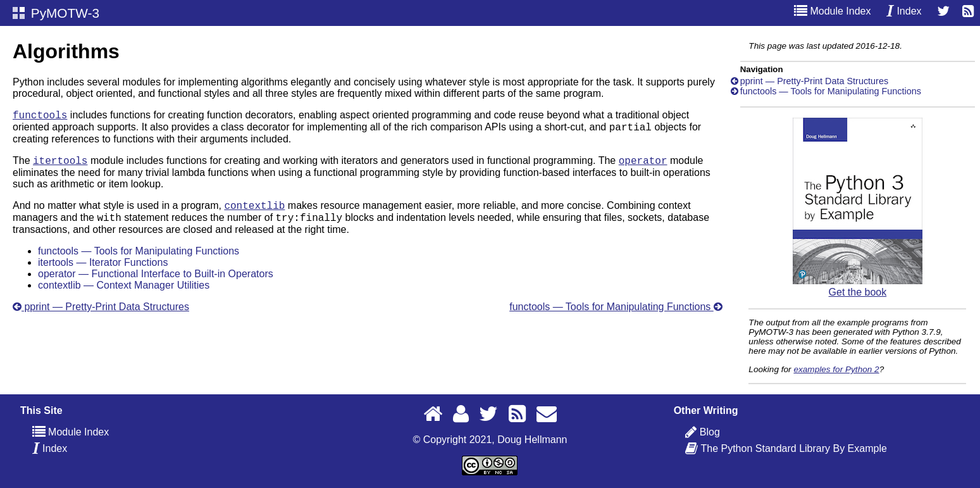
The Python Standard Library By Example (793, 448)
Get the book (858, 286)
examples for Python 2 (836, 369)
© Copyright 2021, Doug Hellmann (490, 440)
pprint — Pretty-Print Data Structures (101, 316)
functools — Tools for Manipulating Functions (139, 260)
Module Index (833, 11)
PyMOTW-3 (56, 13)
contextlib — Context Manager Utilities (124, 295)
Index (904, 11)
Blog (710, 432)
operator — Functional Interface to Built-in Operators (156, 283)
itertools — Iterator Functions (103, 272)
